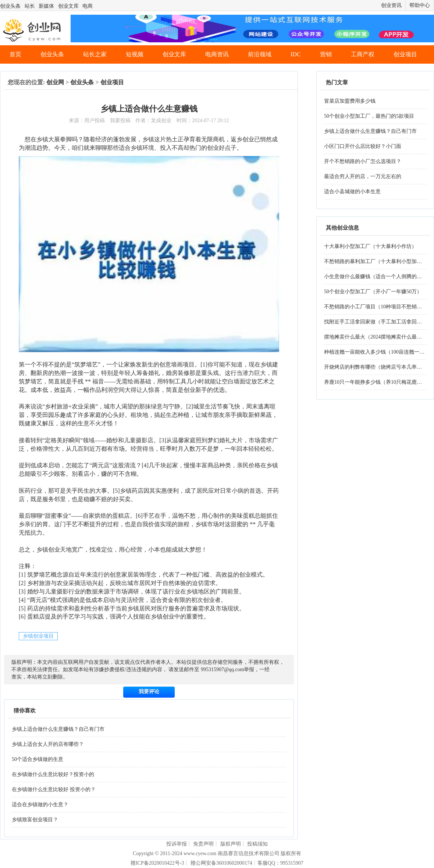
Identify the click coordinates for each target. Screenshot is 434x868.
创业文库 (68, 6)
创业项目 (405, 54)
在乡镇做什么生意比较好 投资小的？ (54, 789)
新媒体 (46, 6)
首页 (15, 54)
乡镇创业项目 (38, 636)
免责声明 (203, 844)
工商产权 (363, 54)
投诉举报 (177, 844)
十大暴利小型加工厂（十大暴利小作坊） (370, 246)
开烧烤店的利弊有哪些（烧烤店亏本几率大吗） (378, 367)
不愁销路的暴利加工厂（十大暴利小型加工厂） (378, 261)
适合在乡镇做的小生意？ (40, 805)
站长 (30, 6)
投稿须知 (257, 844)
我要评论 (149, 692)
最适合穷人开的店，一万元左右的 (363, 176)
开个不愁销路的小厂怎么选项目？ (363, 161)
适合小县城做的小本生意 (352, 192)
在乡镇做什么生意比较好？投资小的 (53, 774)
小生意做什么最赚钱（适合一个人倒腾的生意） (378, 277)
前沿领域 (260, 54)
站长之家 (95, 54)
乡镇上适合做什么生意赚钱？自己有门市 (58, 729)
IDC (296, 54)
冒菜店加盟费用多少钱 (350, 101)
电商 (88, 6)
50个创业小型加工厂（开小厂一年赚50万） (373, 292)
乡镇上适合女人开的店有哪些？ (48, 744)
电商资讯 (217, 54)
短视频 (135, 54)
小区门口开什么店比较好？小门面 (363, 146)
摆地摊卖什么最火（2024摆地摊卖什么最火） (376, 337)
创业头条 (10, 6)
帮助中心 (420, 5)
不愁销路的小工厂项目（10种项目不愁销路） (376, 307)
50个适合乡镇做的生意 (38, 759)
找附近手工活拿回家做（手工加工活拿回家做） (378, 322)
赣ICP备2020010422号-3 (157, 863)
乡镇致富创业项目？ (35, 820)
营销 (326, 54)
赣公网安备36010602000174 (221, 863)
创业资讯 (391, 5)
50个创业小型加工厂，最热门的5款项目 (369, 116)
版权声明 (231, 844)
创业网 (55, 82)
